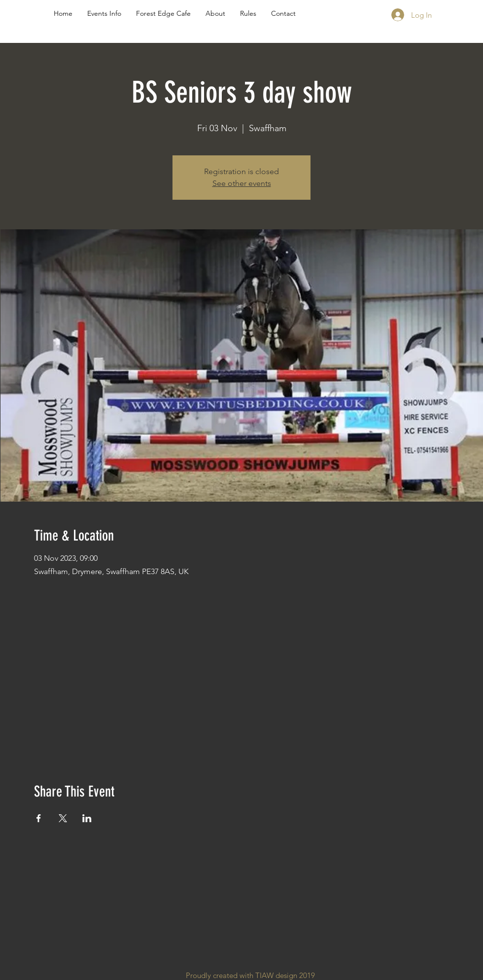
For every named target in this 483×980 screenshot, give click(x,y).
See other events (242, 183)
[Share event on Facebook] (39, 818)
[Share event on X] (63, 818)
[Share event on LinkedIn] (87, 818)
